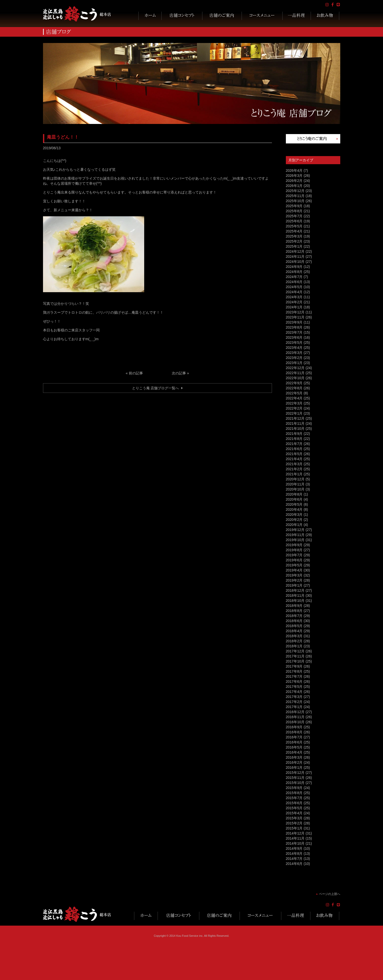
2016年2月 (294, 762)
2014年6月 (294, 864)
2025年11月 (295, 196)
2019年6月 (294, 560)
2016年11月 (295, 717)
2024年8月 (294, 272)
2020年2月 (294, 520)
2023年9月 (294, 322)
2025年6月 (294, 221)
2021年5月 (294, 454)
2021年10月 (295, 429)
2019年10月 (295, 540)
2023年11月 (295, 317)
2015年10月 (295, 783)
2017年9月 (294, 666)
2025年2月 (294, 241)
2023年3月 (294, 353)
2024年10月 (295, 262)
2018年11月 (295, 595)
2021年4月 (294, 459)
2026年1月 (294, 186)
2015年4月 (294, 813)
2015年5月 (294, 808)
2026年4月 (294, 171)
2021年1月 (294, 474)
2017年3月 (294, 697)
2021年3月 (294, 464)
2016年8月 (294, 732)
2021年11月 (295, 423)
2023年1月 (294, 363)
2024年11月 (295, 257)
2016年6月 (294, 742)
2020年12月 (295, 479)
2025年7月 (294, 216)
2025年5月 (294, 226)
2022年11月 (295, 373)
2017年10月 (295, 661)
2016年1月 (294, 768)
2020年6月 (294, 499)
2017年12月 (295, 651)
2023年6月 (294, 337)
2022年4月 (294, 398)
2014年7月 (294, 859)
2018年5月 (294, 626)
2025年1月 (294, 246)
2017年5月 (294, 687)
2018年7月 (294, 616)
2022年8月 (294, 388)
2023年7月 (294, 332)
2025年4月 (294, 231)
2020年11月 (295, 484)
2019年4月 (294, 570)
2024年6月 (294, 282)
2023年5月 (294, 343)
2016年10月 (295, 722)
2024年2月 (294, 302)
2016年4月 (294, 752)
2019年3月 (294, 575)
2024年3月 (294, 297)
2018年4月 (294, 631)
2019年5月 (294, 565)
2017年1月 (294, 707)
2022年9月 (294, 383)
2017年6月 (294, 681)
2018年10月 (295, 601)
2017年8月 (294, 671)
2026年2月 (294, 181)
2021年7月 (294, 444)
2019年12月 (295, 530)
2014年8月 (294, 854)
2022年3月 (294, 403)
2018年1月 (294, 646)
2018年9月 (294, 606)
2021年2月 (294, 469)
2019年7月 (294, 555)
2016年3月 (294, 757)
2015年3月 (294, 818)
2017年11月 (295, 656)
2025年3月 (294, 236)
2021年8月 (294, 439)
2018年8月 (294, 611)
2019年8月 (294, 550)
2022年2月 (294, 408)
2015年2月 (294, 823)
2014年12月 (295, 833)
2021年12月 (295, 418)
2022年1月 (294, 413)
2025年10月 (295, 201)
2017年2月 (294, 702)
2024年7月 (294, 277)
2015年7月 (294, 798)
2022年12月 (295, 368)
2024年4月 (294, 292)
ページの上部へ (330, 894)
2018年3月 (294, 636)
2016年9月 (294, 727)
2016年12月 (295, 712)
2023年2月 (294, 358)
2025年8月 (294, 211)
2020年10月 (295, 489)
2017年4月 (294, 692)
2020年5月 (294, 504)
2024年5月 (294, 287)
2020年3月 (294, 515)
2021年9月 (294, 434)
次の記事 (179, 373)
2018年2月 (294, 641)
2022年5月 (294, 393)
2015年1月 (294, 828)
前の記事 (136, 373)
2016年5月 (294, 747)
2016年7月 (294, 737)
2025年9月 (294, 206)
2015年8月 (294, 793)
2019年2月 (294, 580)
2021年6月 (294, 449)
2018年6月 (294, 621)
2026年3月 (294, 176)
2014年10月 (295, 843)
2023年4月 (294, 348)
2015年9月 (294, 788)
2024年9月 (294, 267)
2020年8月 (294, 494)
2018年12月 (295, 590)
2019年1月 (294, 585)
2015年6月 (294, 803)
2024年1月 (294, 307)
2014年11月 (295, 838)
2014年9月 (294, 848)
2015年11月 (295, 778)
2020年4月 (294, 509)
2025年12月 (295, 191)
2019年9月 (294, 545)
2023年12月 (295, 312)
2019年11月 (295, 535)
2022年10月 (295, 378)
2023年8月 (294, 327)
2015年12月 (295, 773)
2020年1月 (294, 525)
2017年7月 (294, 676)
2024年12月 (295, 251)
